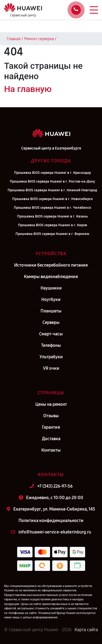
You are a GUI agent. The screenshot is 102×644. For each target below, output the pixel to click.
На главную (28, 89)
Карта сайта (86, 630)
